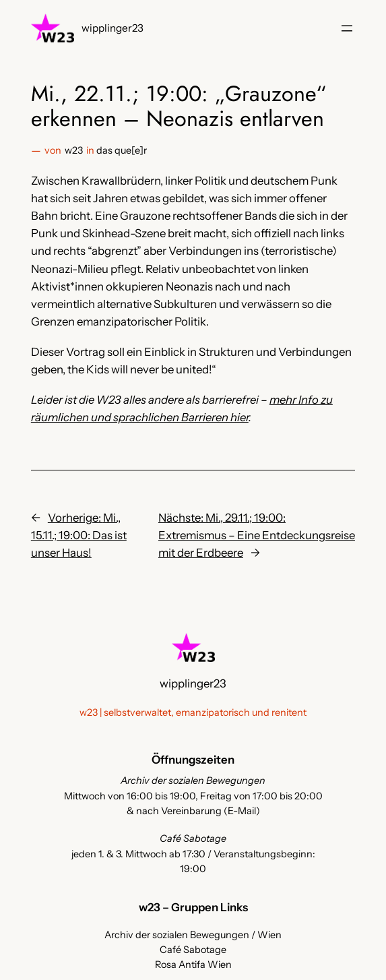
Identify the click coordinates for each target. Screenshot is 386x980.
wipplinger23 (112, 28)
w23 (74, 150)
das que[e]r (122, 150)
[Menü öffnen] (347, 28)
